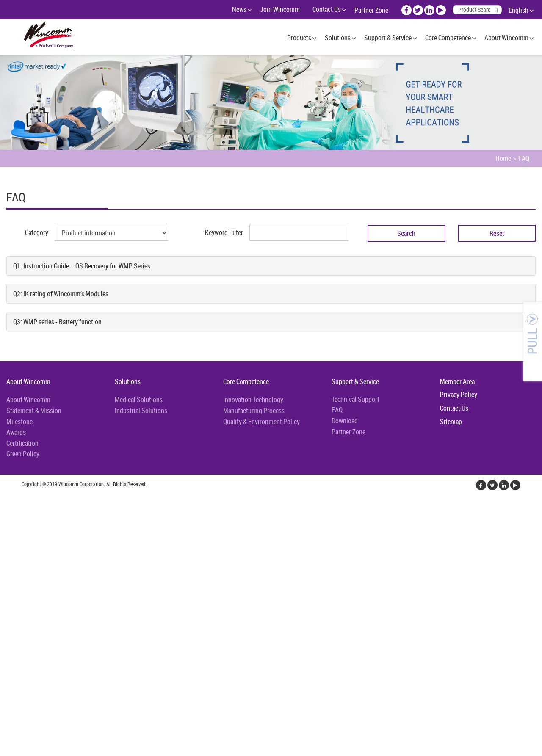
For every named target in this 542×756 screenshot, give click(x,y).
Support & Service (388, 38)
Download (345, 421)
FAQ (524, 158)
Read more (17, 590)
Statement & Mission (34, 411)
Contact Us (327, 9)
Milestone (19, 422)
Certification (22, 443)
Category (37, 232)
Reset (497, 233)
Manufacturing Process (254, 411)
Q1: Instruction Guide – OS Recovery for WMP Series (82, 266)
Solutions (338, 38)
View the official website (66, 590)
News (239, 9)
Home (503, 158)
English (518, 10)
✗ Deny (10, 529)
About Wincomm (506, 38)
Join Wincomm (280, 9)
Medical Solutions (139, 400)
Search (406, 233)
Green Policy (23, 454)
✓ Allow (11, 519)
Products (299, 38)
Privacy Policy (459, 395)
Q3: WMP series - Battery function (57, 322)
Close (7, 499)
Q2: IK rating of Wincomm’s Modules (61, 294)
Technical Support (355, 399)
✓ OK (213, 751)
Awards (16, 432)
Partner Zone (371, 10)
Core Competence (448, 38)
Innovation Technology (253, 400)
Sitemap (451, 422)
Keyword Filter (224, 232)
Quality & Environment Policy (261, 422)
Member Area (457, 381)
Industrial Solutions (141, 411)
